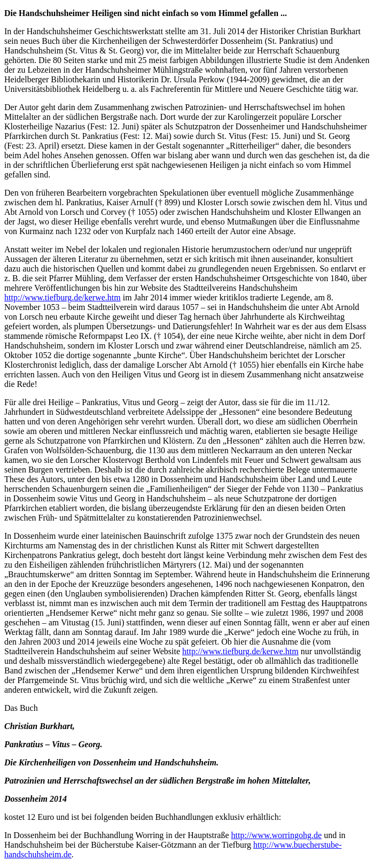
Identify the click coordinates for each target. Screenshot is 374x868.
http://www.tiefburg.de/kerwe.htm (63, 297)
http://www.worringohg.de (277, 835)
